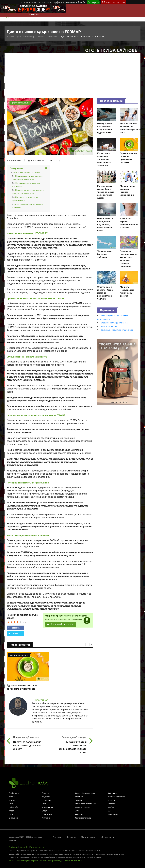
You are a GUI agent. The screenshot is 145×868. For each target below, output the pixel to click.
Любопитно (14, 793)
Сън (109, 811)
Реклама (57, 837)
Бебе (11, 804)
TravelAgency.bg (37, 847)
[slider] (14, 622)
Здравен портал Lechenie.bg (20, 37)
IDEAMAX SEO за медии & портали (24, 861)
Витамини (13, 818)
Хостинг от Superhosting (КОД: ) (61, 861)
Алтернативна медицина (85, 804)
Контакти (71, 837)
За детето (46, 797)
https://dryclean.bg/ (109, 326)
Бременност (47, 800)
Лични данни (108, 837)
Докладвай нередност (61, 624)
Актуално (46, 818)
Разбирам (93, 2)
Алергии (12, 811)
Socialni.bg (24, 847)
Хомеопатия (47, 807)
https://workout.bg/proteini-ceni (114, 323)
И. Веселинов (15, 160)
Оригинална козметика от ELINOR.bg (117, 330)
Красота (111, 804)
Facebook (14, 628)
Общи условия (88, 837)
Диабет (111, 807)
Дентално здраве (82, 807)
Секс (44, 804)
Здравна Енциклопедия (85, 793)
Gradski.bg (13, 847)
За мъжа (13, 797)
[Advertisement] (72, 77)
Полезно (46, 793)
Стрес (11, 814)
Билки (77, 811)
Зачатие (12, 800)
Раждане (78, 800)
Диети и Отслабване (47, 37)
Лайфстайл (14, 807)
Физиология (113, 814)
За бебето (79, 797)
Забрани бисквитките (113, 2)
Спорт (44, 811)
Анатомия (79, 814)
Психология (47, 814)
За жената (112, 793)
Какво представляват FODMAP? (26, 172)
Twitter (13, 633)
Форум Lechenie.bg (83, 818)
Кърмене (112, 800)
